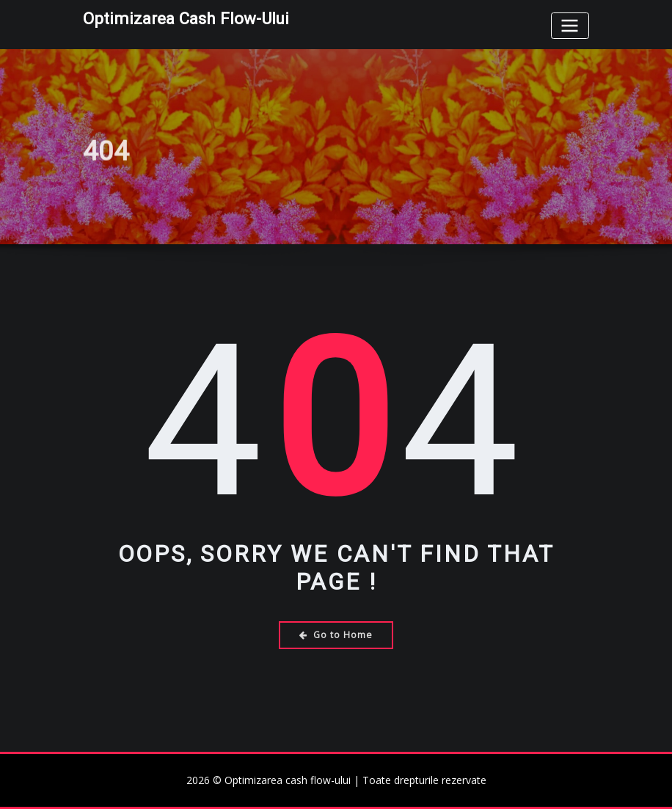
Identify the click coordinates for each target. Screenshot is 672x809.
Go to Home (336, 635)
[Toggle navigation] (570, 25)
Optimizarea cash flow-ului (186, 18)
